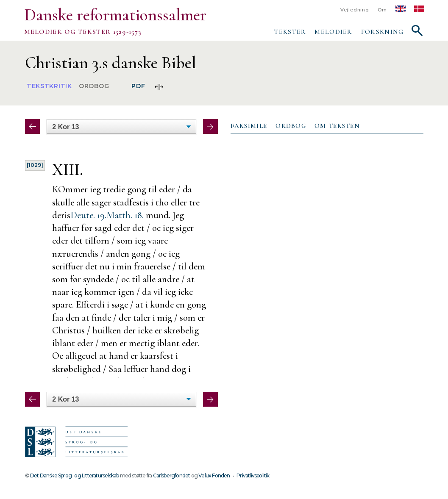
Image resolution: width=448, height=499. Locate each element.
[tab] (249, 126)
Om (382, 10)
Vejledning (355, 10)
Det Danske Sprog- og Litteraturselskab (74, 475)
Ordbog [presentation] (291, 126)
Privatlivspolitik (253, 475)
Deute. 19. (88, 215)
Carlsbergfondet (172, 475)
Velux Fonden (214, 475)
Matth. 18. (125, 215)
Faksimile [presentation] (249, 126)
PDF (138, 86)
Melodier (333, 32)
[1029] (35, 165)
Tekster (290, 32)
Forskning (383, 32)
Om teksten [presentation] (337, 126)
